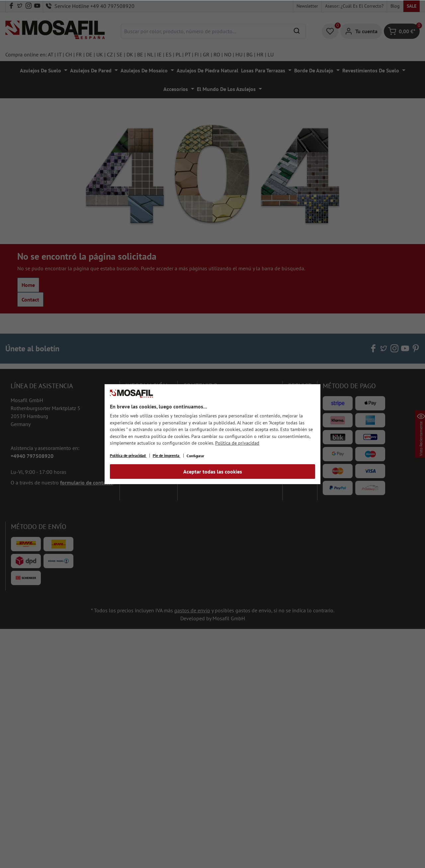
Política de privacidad (237, 443)
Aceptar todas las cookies (213, 472)
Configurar (195, 456)
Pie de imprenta (167, 455)
